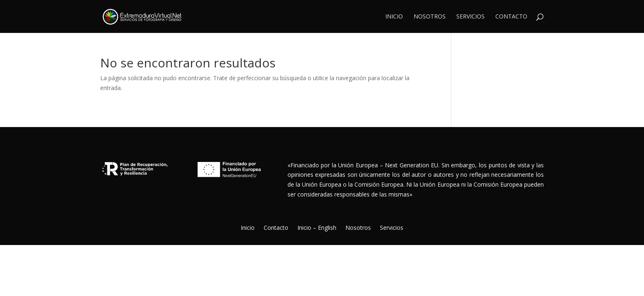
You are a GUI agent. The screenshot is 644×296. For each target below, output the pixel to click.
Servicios (470, 17)
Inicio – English (317, 228)
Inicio (394, 17)
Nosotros (430, 17)
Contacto (511, 17)
